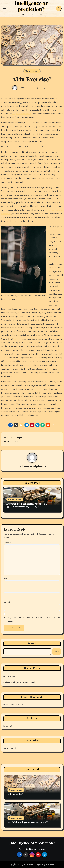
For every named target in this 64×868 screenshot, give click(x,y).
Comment (9, 543)
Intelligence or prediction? (32, 843)
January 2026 (9, 726)
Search (32, 643)
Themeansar (51, 864)
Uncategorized (32, 71)
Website (7, 602)
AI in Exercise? (10, 676)
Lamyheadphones (28, 88)
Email (7, 590)
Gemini (17, 339)
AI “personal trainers (22, 114)
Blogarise (39, 864)
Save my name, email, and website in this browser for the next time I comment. (32, 619)
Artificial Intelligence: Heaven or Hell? (27, 504)
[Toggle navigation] (4, 8)
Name (7, 579)
